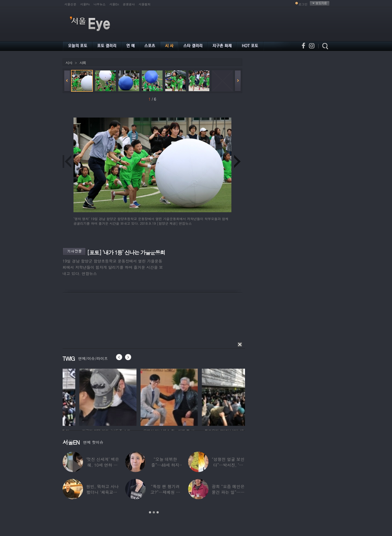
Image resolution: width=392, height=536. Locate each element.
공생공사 (129, 4)
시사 (69, 63)
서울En (114, 4)
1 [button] (150, 512)
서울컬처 (145, 4)
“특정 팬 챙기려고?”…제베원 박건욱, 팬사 (165, 492)
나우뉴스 (100, 4)
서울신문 (71, 4)
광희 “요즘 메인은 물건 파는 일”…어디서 (228, 492)
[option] (88, 396)
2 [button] (154, 512)
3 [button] (158, 512)
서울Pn (85, 4)
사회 (83, 63)
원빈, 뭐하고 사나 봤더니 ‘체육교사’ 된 (102, 492)
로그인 (303, 4)
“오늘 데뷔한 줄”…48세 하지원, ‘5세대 (165, 465)
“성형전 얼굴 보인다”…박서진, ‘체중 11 (228, 465)
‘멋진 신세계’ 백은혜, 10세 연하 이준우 (102, 465)
